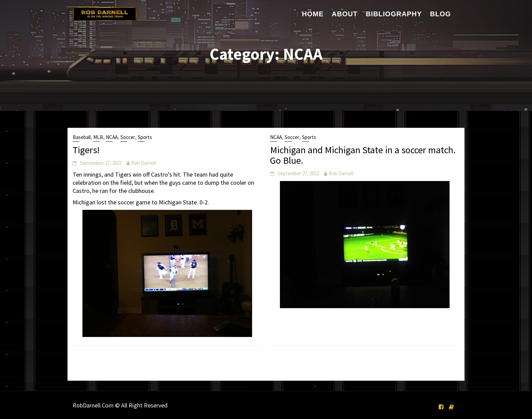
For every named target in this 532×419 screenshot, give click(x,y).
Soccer (128, 137)
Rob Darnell (144, 163)
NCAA (112, 137)
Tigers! (86, 150)
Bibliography (394, 14)
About (345, 14)
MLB (98, 137)
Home (313, 14)
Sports (145, 137)
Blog (440, 14)
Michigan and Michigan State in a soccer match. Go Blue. (363, 155)
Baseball (82, 137)
